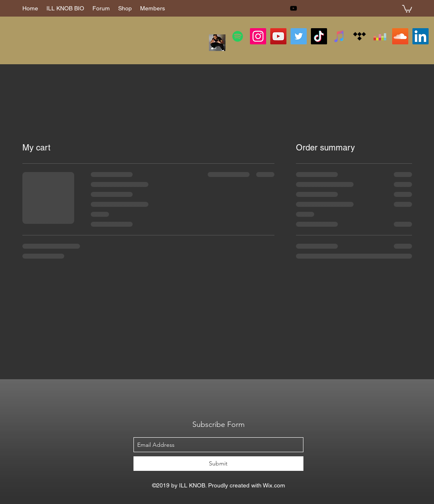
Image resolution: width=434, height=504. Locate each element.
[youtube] (293, 8)
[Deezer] (380, 36)
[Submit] (218, 464)
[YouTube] (278, 36)
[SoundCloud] (400, 36)
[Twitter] (299, 36)
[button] (407, 8)
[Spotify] (238, 36)
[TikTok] (319, 36)
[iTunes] (339, 36)
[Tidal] (360, 36)
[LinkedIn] (421, 36)
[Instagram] (258, 36)
